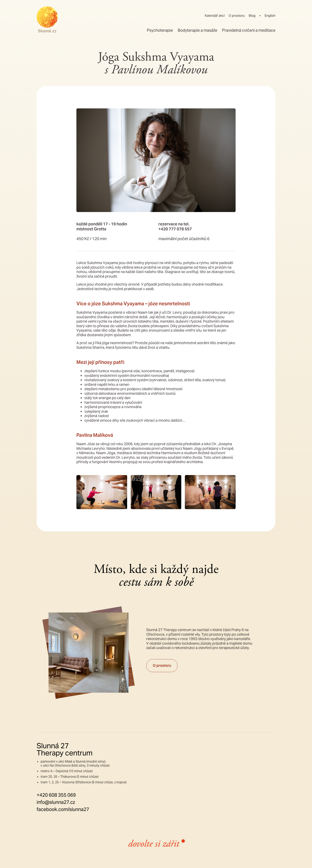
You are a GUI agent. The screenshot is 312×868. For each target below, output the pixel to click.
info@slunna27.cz (56, 802)
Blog (252, 16)
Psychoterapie (160, 30)
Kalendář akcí (215, 16)
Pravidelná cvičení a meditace (249, 30)
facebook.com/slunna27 (63, 809)
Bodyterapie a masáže (197, 30)
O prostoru (237, 16)
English (270, 16)
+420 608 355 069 (56, 795)
